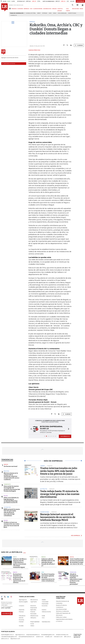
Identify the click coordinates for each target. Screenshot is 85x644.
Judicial (72, 557)
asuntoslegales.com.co (7, 635)
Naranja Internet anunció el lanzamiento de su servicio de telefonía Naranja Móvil (58, 517)
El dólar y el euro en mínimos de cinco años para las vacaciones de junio (12, 525)
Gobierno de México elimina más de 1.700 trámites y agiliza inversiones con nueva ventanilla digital (20, 563)
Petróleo (45, 13)
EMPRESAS (26, 9)
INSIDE (81, 9)
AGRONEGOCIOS (47, 9)
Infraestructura (34, 616)
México (15, 557)
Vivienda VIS (14, 15)
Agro (50, 13)
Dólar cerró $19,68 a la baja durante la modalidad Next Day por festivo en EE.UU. (11, 500)
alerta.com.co (5, 639)
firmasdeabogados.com (48, 635)
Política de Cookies (61, 617)
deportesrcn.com (15, 639)
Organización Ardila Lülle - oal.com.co (78, 636)
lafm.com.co (68, 637)
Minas (55, 13)
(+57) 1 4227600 (6, 608)
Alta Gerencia (34, 600)
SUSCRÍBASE (80, 1)
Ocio (43, 572)
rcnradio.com (49, 637)
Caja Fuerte (34, 602)
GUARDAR (79, 45)
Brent (39, 13)
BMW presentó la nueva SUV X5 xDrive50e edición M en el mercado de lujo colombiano (12, 512)
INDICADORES (76, 9)
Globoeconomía (46, 612)
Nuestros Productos (61, 605)
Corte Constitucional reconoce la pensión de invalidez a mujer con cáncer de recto (77, 561)
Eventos (44, 610)
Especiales (33, 610)
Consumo (22, 606)
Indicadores (22, 616)
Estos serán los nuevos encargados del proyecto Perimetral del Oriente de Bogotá (12, 489)
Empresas (22, 610)
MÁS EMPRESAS (75, 535)
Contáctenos (60, 607)
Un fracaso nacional (11, 466)
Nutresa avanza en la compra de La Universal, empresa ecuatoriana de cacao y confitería (11, 476)
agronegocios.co (20, 635)
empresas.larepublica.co (33, 635)
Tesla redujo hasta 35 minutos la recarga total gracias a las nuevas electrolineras (60, 494)
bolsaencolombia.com (62, 635)
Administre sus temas (9, 63)
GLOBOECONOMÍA (38, 9)
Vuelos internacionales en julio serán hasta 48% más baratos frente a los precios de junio (59, 471)
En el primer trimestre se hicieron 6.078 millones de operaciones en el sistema (19, 578)
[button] (31, 429)
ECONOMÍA (20, 9)
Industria (6, 471)
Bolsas (6, 496)
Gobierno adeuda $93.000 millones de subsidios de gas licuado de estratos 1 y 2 (48, 562)
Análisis (6, 464)
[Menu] (10, 9)
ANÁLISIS (54, 9)
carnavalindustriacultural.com (26, 637)
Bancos (15, 572)
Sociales (21, 626)
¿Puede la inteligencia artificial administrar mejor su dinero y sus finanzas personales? (76, 579)
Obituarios (33, 618)
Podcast (21, 622)
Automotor (7, 507)
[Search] (73, 5)
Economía (45, 606)
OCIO (31, 9)
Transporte (7, 484)
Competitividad (72, 13)
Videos (32, 626)
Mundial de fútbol (31, 13)
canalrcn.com (40, 637)
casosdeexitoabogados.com (9, 637)
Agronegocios (23, 600)
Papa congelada (62, 13)
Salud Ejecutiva (46, 622)
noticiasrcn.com (58, 637)
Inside (43, 616)
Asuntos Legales (23, 602)
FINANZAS (14, 9)
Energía (43, 557)
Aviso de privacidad (61, 609)
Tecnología (73, 572)
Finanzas (21, 612)
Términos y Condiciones (62, 611)
